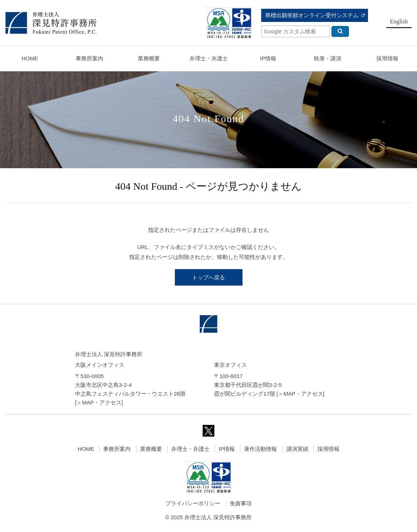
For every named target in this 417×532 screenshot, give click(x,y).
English (399, 21)
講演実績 (297, 449)
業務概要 (149, 58)
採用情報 (328, 449)
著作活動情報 (260, 449)
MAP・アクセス (102, 402)
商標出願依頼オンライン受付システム (312, 15)
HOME (30, 58)
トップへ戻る (209, 277)
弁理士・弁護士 (209, 58)
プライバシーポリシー (193, 503)
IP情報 (227, 449)
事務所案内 (117, 449)
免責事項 (241, 503)
